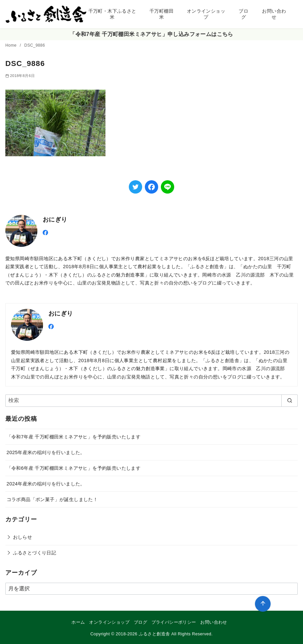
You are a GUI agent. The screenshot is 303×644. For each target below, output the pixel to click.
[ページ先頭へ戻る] (263, 604)
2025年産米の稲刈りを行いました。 (46, 452)
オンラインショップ (206, 14)
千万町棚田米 (162, 14)
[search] (289, 400)
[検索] (151, 400)
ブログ (243, 14)
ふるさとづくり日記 (35, 553)
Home (12, 45)
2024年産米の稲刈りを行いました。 (46, 484)
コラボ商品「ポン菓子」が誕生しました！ (52, 499)
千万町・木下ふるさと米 (112, 14)
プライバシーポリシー (174, 622)
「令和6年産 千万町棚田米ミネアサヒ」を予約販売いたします (74, 468)
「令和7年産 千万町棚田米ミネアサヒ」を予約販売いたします (74, 437)
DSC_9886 (35, 45)
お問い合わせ (274, 14)
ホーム (78, 622)
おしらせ (23, 537)
